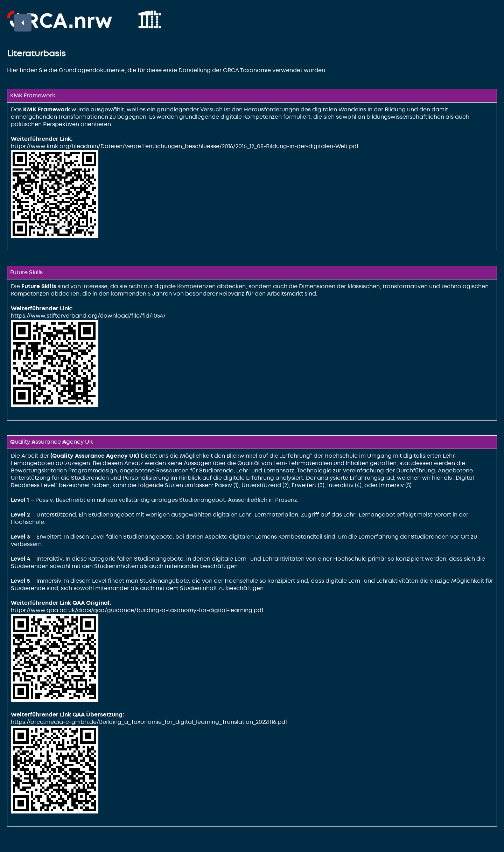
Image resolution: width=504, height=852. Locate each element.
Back (19, 20)
